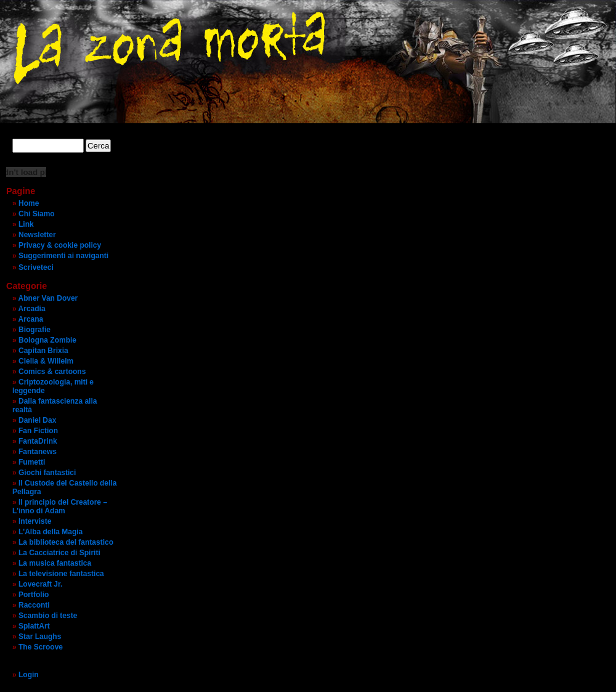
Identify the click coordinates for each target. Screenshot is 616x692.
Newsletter (37, 235)
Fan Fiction (38, 431)
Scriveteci (36, 267)
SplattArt (34, 626)
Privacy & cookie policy (60, 245)
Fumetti (32, 462)
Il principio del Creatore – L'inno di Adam (60, 507)
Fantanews (38, 452)
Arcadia (32, 309)
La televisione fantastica (61, 574)
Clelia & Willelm (46, 361)
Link (26, 224)
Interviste (35, 521)
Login (29, 675)
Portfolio (34, 595)
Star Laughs (40, 637)
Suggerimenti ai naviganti (63, 256)
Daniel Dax (37, 420)
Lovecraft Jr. (40, 584)
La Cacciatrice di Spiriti (59, 553)
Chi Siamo (37, 214)
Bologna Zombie (47, 340)
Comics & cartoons (52, 372)
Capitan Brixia (43, 351)
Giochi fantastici (47, 473)
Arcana (31, 319)
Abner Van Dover (48, 298)
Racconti (34, 605)
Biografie (34, 330)
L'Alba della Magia (51, 532)
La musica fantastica (55, 563)
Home (29, 203)
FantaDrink (38, 441)
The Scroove (41, 647)
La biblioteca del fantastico (66, 542)
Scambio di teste (48, 616)
